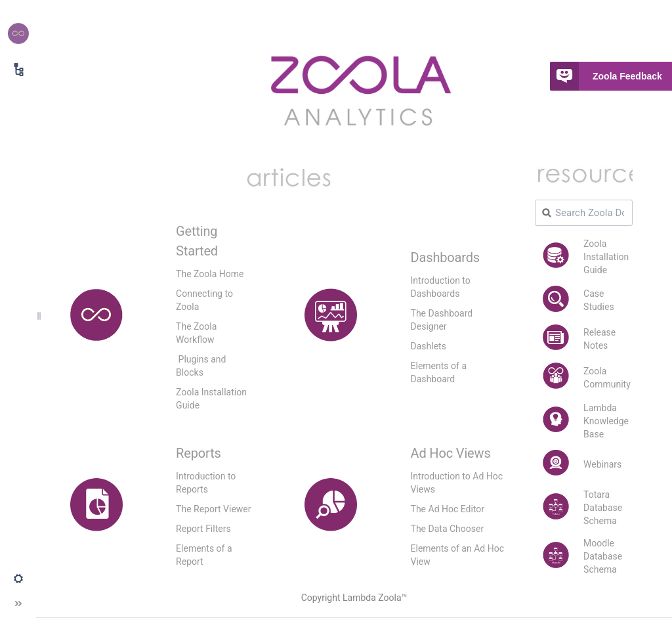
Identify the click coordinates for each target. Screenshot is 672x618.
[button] (18, 579)
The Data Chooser (448, 529)
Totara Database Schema (603, 508)
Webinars (602, 464)
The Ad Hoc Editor (448, 509)
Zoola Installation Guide (606, 257)
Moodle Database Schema (603, 556)
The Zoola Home (210, 274)
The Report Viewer (213, 509)
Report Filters (203, 529)
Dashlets (429, 346)
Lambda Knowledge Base (606, 421)
